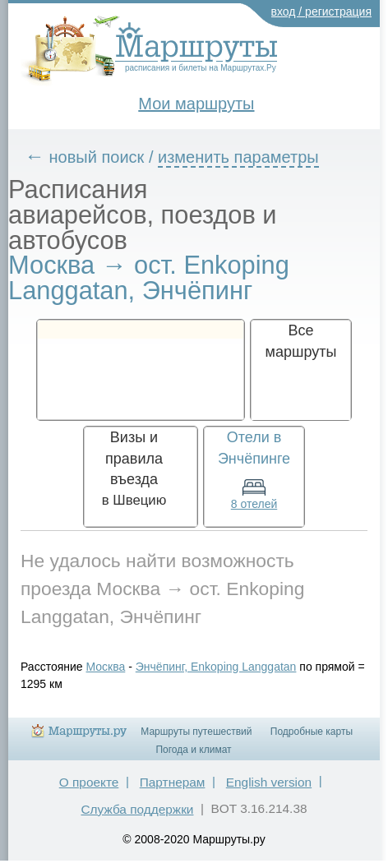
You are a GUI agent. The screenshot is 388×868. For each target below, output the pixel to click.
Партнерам (173, 782)
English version (269, 782)
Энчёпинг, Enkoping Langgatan (216, 667)
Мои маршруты (196, 104)
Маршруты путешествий (196, 732)
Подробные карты (312, 732)
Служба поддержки (137, 809)
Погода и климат (193, 750)
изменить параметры (238, 157)
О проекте (89, 782)
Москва (106, 667)
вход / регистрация (322, 12)
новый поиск (97, 157)
